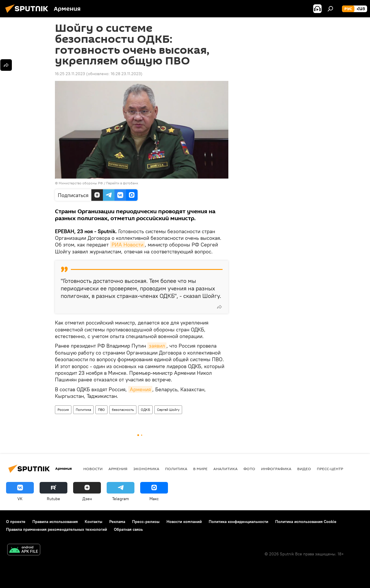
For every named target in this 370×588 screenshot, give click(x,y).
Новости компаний (184, 522)
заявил (157, 346)
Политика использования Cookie (306, 522)
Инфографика (276, 469)
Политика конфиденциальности (238, 522)
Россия (63, 410)
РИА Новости (127, 245)
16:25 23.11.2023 (70, 74)
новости (93, 469)
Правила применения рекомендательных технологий (57, 529)
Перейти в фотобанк (122, 183)
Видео (304, 469)
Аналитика (225, 469)
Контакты (94, 522)
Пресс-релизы (146, 522)
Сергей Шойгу (168, 410)
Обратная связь (128, 529)
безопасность (123, 410)
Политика (83, 410)
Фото (249, 469)
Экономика (146, 469)
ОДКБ (145, 410)
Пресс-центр (330, 469)
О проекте (16, 522)
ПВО (101, 410)
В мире (200, 469)
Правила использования (55, 522)
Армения (140, 389)
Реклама (117, 522)
